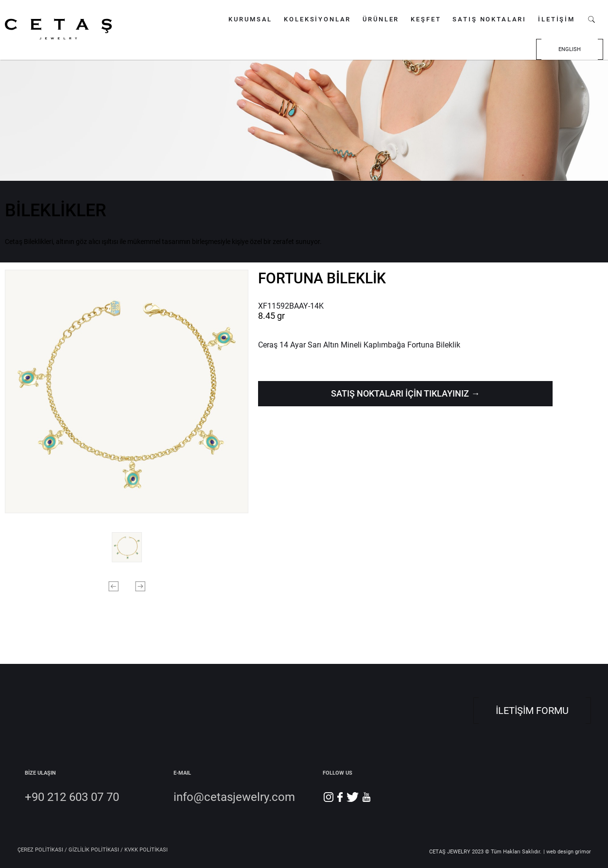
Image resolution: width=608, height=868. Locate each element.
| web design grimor (567, 852)
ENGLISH (570, 49)
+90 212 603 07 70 (72, 797)
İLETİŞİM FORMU (532, 711)
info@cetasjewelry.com (234, 797)
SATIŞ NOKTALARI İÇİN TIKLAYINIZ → (405, 393)
